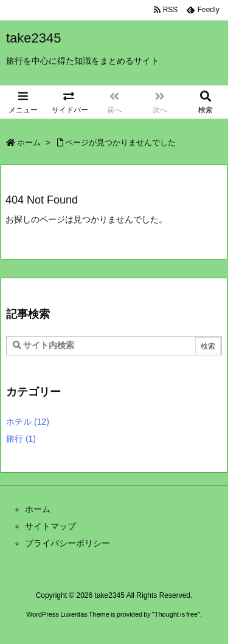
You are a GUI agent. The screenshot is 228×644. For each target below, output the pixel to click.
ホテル (28, 422)
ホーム (29, 142)
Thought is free (176, 614)
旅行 (21, 439)
